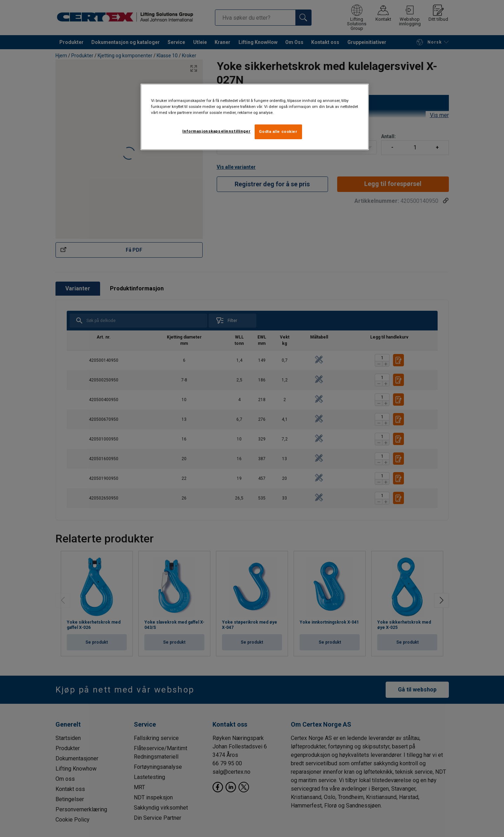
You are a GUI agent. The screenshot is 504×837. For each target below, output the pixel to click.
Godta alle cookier (278, 131)
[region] (255, 117)
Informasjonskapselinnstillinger (216, 131)
